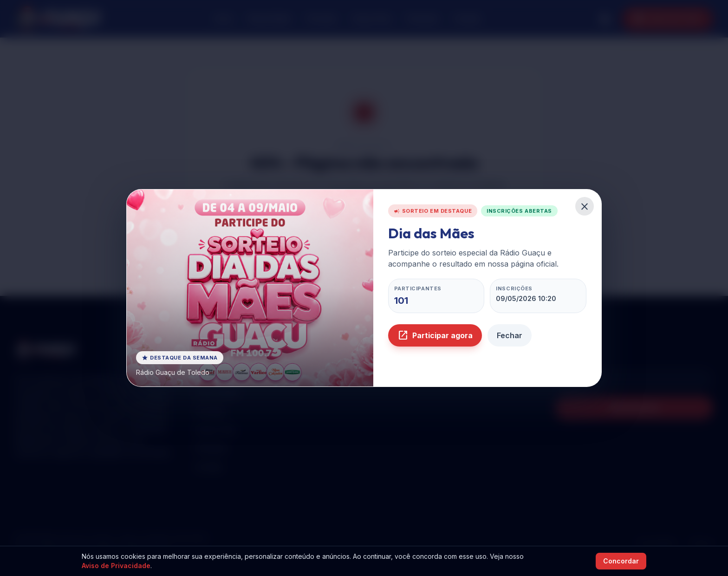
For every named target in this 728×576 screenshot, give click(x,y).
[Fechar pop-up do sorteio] (585, 206)
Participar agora (435, 335)
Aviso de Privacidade (116, 566)
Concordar (621, 561)
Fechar (510, 335)
